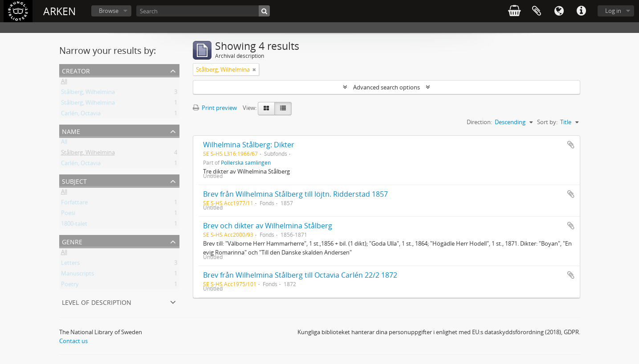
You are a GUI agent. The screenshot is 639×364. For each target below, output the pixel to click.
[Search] (203, 11)
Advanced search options (387, 87)
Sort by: (547, 122)
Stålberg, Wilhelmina (88, 93)
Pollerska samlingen (246, 162)
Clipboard (537, 11)
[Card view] (266, 109)
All (64, 83)
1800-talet (74, 225)
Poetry (70, 286)
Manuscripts (77, 275)
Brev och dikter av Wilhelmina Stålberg (268, 226)
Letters (70, 264)
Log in (613, 11)
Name (71, 131)
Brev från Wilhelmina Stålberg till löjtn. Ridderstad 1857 (295, 194)
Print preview (215, 108)
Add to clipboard (571, 145)
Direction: (479, 122)
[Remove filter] (254, 69)
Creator (76, 70)
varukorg (514, 11)
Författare (74, 204)
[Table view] (283, 109)
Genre (72, 241)
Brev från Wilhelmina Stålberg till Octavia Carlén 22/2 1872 (300, 275)
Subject (74, 180)
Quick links (581, 11)
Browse (109, 11)
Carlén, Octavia (81, 115)
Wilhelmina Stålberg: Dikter (249, 145)
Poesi (68, 214)
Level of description (97, 301)
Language (559, 11)
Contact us (73, 341)
